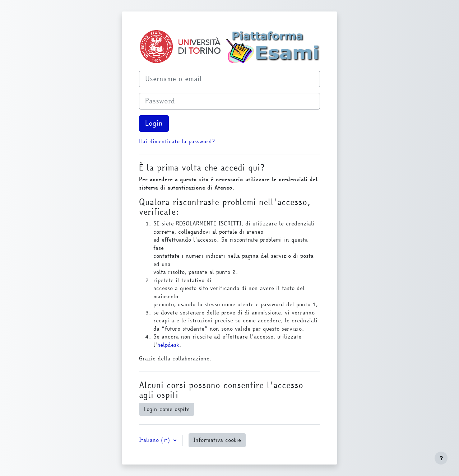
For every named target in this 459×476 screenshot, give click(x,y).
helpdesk (168, 345)
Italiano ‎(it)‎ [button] (156, 440)
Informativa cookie (217, 440)
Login (154, 123)
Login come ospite (167, 409)
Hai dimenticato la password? (177, 141)
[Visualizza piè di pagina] (441, 458)
